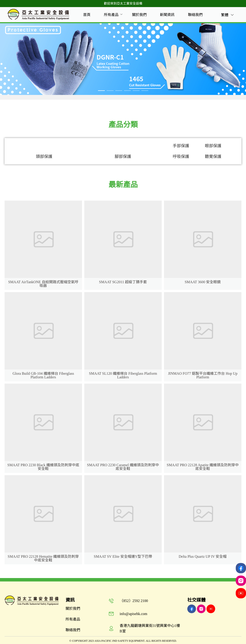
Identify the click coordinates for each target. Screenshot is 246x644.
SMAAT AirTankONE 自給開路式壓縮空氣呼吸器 (43, 284)
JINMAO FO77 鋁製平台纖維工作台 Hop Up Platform (203, 375)
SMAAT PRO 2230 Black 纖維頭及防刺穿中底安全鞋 (43, 467)
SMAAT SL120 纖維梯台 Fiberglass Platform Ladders (123, 375)
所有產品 (111, 15)
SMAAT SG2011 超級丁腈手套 (123, 282)
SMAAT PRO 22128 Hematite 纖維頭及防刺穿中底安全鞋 (43, 558)
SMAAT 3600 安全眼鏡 (203, 282)
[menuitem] (87, 15)
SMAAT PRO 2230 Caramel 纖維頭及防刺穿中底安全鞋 (123, 467)
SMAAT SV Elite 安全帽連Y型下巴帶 (123, 556)
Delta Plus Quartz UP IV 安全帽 (203, 556)
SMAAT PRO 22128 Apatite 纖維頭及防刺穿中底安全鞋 (203, 467)
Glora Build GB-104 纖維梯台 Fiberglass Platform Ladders (43, 375)
